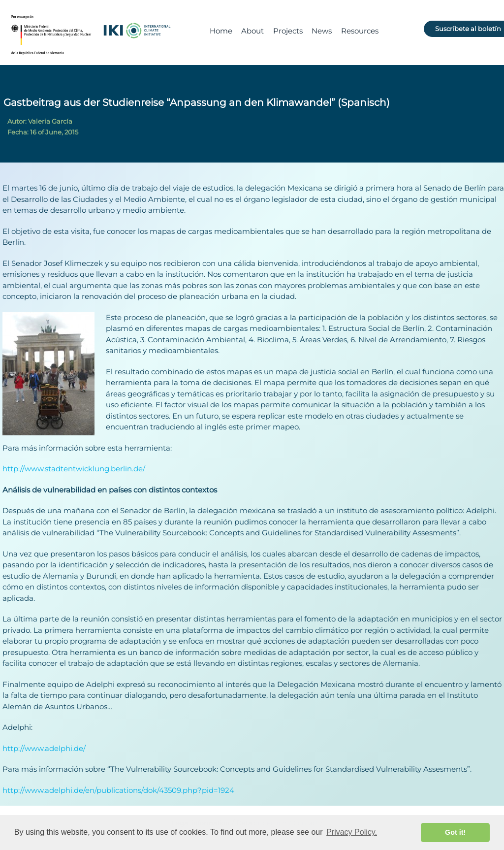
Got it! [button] (455, 832)
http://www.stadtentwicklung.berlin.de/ (74, 469)
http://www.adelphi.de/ (44, 748)
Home (221, 31)
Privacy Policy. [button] (352, 832)
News (322, 31)
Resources (360, 31)
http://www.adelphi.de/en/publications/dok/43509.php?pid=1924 (118, 790)
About (252, 31)
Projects (288, 31)
